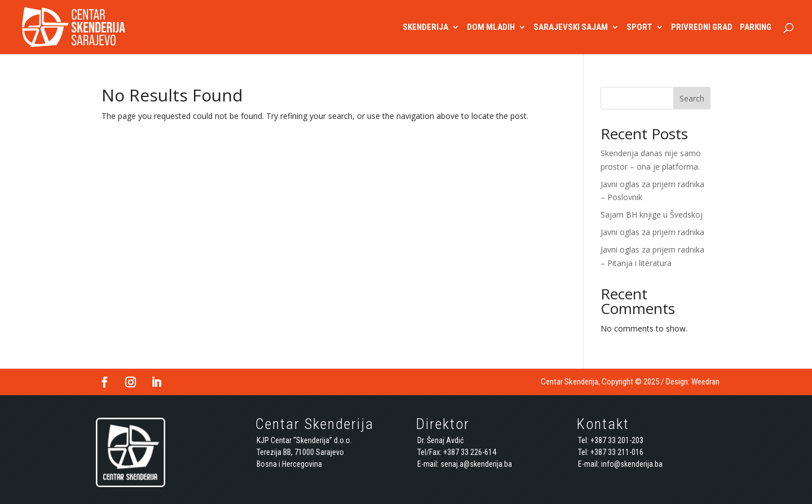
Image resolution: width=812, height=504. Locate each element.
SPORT (639, 28)
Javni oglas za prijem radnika (652, 232)
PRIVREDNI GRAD (702, 28)
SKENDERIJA (425, 28)
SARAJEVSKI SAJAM (571, 28)
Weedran (705, 382)
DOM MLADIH (491, 28)
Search (692, 98)
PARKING (756, 28)
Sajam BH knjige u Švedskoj (652, 215)
